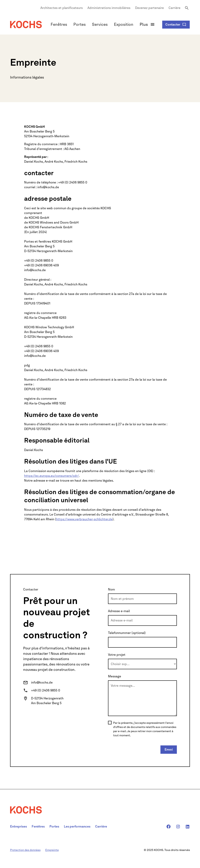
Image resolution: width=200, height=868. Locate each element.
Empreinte (52, 850)
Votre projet (117, 655)
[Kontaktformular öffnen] (176, 24)
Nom (111, 589)
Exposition (124, 24)
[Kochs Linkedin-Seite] (188, 827)
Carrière (174, 8)
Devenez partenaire (149, 8)
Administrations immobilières (109, 8)
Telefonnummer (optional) (127, 633)
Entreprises (18, 826)
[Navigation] (26, 24)
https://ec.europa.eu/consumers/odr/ (52, 476)
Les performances (77, 826)
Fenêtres (59, 24)
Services (100, 24)
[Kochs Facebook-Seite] (169, 827)
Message (115, 676)
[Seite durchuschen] (187, 8)
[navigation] (26, 813)
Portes (80, 24)
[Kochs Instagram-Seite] (178, 827)
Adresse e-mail (119, 611)
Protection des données (25, 850)
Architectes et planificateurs (62, 8)
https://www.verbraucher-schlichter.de (84, 519)
